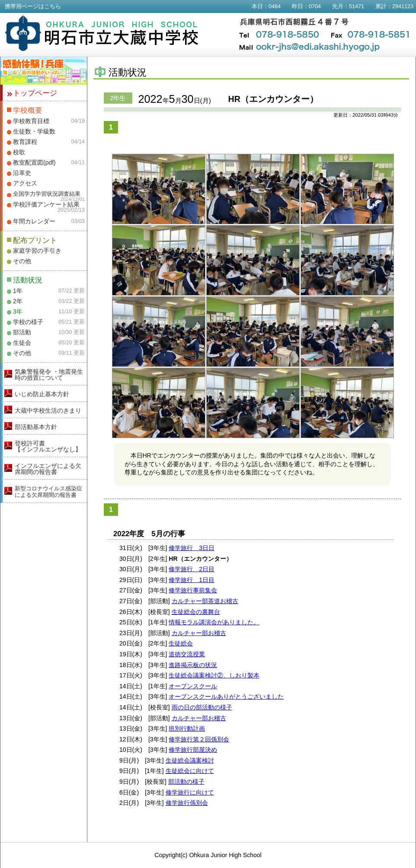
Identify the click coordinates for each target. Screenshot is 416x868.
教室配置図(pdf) (34, 162)
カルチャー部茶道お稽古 (205, 601)
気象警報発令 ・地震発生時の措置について (49, 375)
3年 (18, 312)
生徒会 (22, 343)
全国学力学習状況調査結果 (47, 194)
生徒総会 (181, 643)
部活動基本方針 (36, 427)
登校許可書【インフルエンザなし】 (48, 446)
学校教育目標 (31, 121)
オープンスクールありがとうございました (226, 696)
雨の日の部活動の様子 (202, 707)
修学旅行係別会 (187, 803)
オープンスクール (193, 686)
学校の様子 (28, 322)
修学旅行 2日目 (192, 569)
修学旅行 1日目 (192, 580)
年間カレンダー (34, 221)
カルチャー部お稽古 (199, 633)
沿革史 (22, 173)
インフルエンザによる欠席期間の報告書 (48, 469)
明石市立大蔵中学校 (102, 33)
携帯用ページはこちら (33, 6)
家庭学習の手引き (37, 251)
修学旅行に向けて (190, 792)
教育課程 (25, 142)
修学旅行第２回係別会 (199, 739)
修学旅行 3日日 (192, 548)
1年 (18, 291)
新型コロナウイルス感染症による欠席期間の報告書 (48, 492)
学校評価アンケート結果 (46, 204)
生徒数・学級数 (34, 131)
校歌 (19, 152)
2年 (18, 301)
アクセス (25, 183)
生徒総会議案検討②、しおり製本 (214, 675)
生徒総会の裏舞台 (196, 612)
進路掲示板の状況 (193, 665)
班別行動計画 (187, 728)
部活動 (22, 332)
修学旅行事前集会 (193, 590)
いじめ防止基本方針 (42, 394)
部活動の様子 (186, 782)
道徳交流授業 (187, 654)
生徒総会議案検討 (190, 760)
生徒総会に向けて (190, 771)
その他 (22, 261)
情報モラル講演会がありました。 (214, 622)
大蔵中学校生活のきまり (48, 410)
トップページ (35, 93)
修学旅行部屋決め (193, 750)
